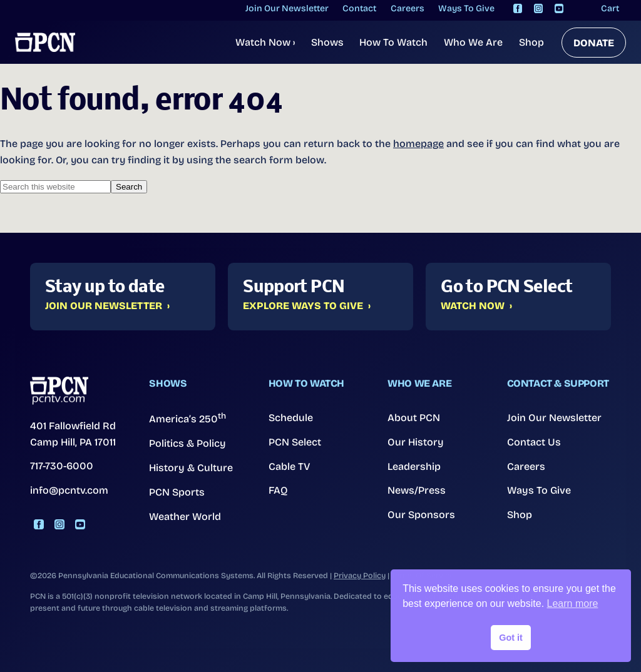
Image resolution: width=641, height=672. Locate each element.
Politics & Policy (187, 443)
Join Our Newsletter (104, 306)
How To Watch (393, 42)
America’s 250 (187, 418)
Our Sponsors (421, 513)
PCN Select (295, 441)
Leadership (414, 466)
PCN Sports (177, 491)
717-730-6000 (62, 465)
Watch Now (265, 42)
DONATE (594, 43)
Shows (327, 42)
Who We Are (473, 42)
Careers (526, 466)
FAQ (278, 490)
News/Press (417, 490)
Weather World (185, 515)
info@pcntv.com (69, 489)
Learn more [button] (573, 603)
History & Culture (191, 467)
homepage (418, 144)
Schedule (291, 418)
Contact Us (534, 441)
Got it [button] (511, 638)
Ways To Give (539, 490)
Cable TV (290, 466)
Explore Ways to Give (303, 306)
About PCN (414, 418)
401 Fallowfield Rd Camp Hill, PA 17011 (73, 433)
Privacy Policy (360, 574)
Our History (415, 441)
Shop (531, 42)
